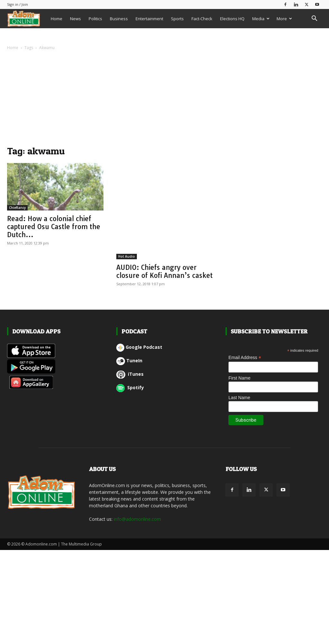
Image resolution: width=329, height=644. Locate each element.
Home (57, 19)
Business (119, 19)
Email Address (245, 358)
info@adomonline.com (137, 519)
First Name (239, 378)
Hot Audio (127, 256)
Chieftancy (17, 208)
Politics (95, 19)
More (284, 19)
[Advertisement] (164, 99)
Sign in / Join (18, 4)
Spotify (130, 387)
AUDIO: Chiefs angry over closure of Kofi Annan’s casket (164, 271)
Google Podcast (139, 347)
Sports (177, 19)
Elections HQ (232, 19)
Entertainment (149, 19)
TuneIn (129, 361)
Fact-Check (202, 19)
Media (261, 19)
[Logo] (27, 18)
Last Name (239, 398)
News (76, 19)
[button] (314, 19)
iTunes (130, 374)
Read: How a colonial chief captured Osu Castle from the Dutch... (54, 227)
